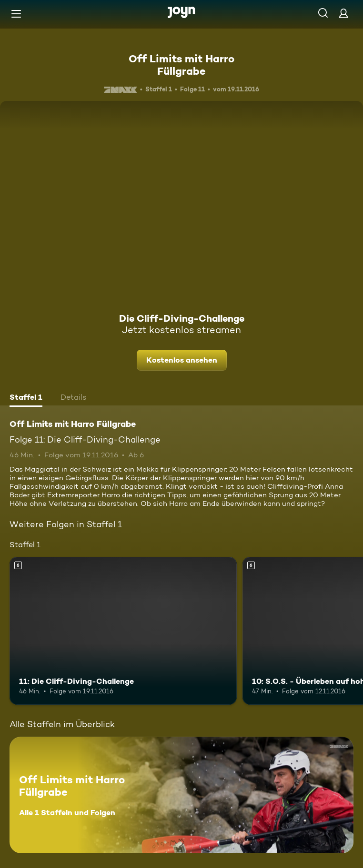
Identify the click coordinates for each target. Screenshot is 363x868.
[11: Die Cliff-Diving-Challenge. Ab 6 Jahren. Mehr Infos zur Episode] (123, 631)
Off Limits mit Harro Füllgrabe (181, 65)
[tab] (26, 398)
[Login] (343, 13)
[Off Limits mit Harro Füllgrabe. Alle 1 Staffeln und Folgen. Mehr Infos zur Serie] (181, 795)
